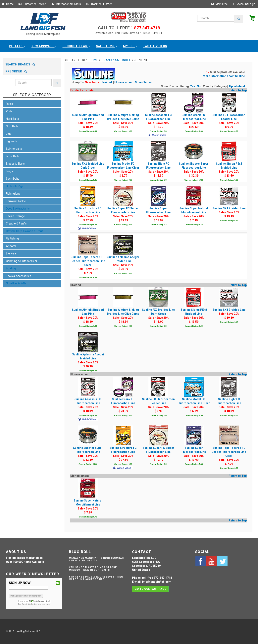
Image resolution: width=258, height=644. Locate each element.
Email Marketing (30, 604)
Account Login (244, 4)
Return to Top (238, 90)
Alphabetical (237, 86)
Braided (107, 82)
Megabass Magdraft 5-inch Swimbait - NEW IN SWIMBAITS (97, 559)
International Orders (66, 4)
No (199, 86)
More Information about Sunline (224, 76)
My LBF (130, 46)
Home (7, 4)
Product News (76, 46)
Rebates (17, 46)
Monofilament (144, 82)
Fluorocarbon (124, 82)
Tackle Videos (155, 46)
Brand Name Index (116, 60)
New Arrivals (44, 46)
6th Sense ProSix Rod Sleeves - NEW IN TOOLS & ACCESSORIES (96, 578)
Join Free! (220, 4)
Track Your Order (99, 4)
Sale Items (107, 46)
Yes (193, 86)
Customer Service (32, 4)
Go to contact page (151, 589)
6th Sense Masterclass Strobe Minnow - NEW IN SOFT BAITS (93, 569)
